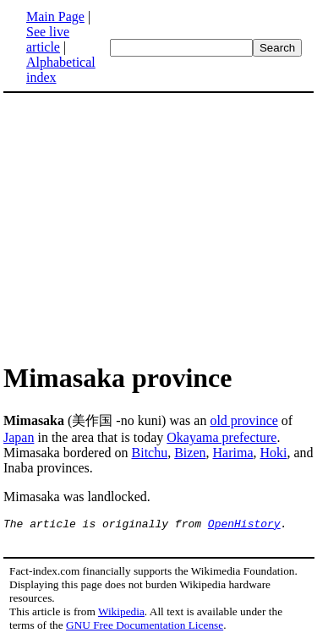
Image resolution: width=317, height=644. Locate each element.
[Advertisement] (145, 226)
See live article (48, 39)
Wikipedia (121, 614)
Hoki (274, 453)
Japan (19, 437)
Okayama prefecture (221, 437)
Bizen (190, 453)
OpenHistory (244, 526)
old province (243, 420)
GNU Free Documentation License (145, 628)
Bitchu (150, 453)
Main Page (55, 16)
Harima (233, 453)
